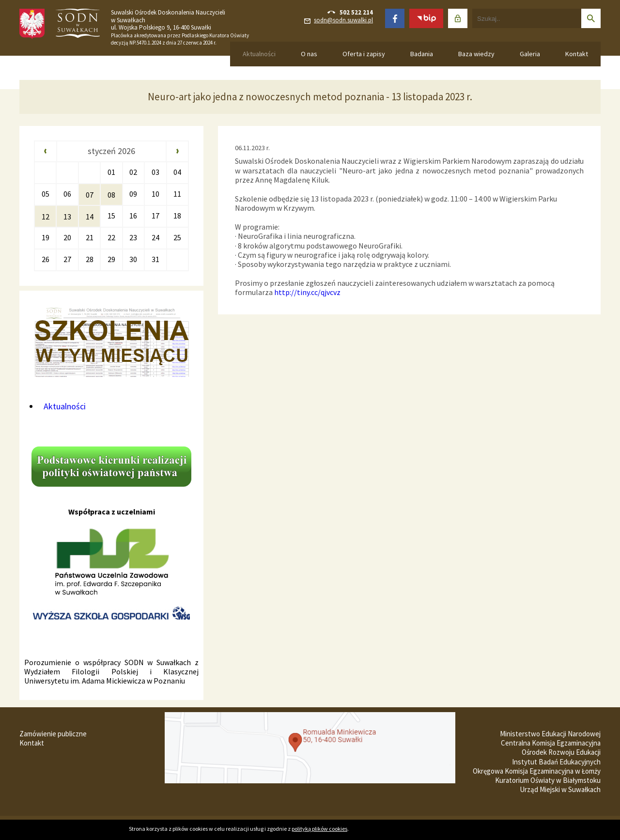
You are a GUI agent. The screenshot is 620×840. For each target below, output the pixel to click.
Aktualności (259, 54)
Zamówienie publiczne (53, 734)
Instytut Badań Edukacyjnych (556, 762)
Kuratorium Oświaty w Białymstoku (548, 780)
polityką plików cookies (319, 829)
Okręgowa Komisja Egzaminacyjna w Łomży (537, 771)
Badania (422, 54)
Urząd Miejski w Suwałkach (560, 789)
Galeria (530, 54)
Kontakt (577, 54)
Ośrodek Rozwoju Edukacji (561, 752)
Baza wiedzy (476, 54)
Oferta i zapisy (364, 54)
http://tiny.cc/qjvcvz (307, 292)
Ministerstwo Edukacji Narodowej (550, 734)
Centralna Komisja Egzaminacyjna (551, 743)
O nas (309, 54)
